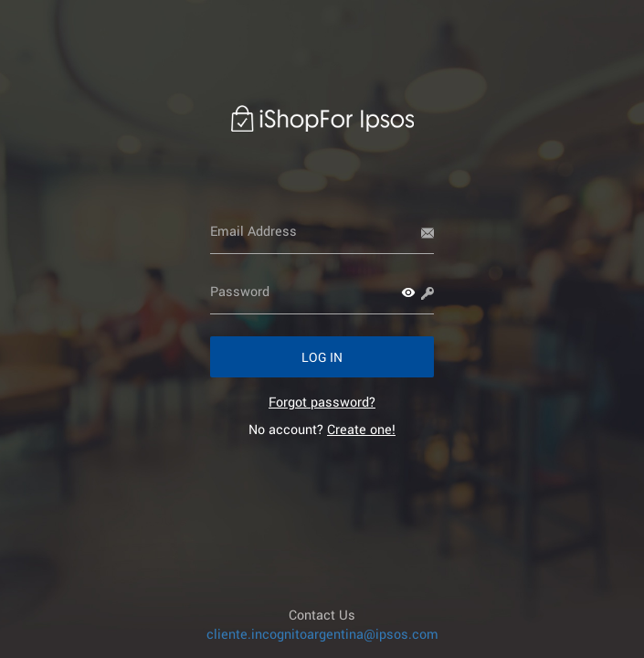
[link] (322, 402)
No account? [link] (322, 429)
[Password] (322, 292)
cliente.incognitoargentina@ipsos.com (322, 634)
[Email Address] (322, 231)
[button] (408, 292)
